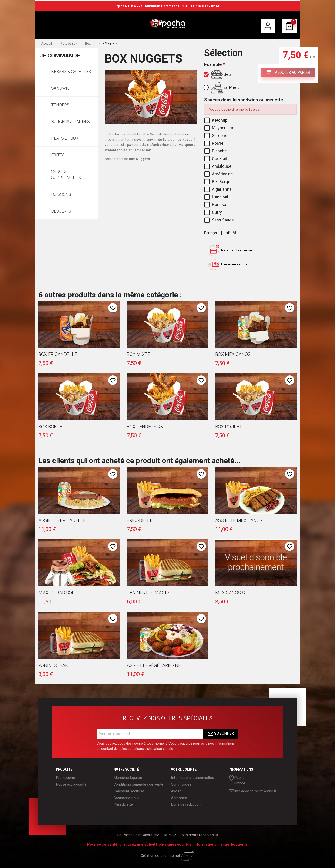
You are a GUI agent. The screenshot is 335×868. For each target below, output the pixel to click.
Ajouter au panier (288, 73)
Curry (214, 212)
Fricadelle (140, 520)
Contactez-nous (126, 798)
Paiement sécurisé (129, 791)
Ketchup (216, 120)
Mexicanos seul (234, 593)
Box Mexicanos (233, 354)
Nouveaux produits (71, 784)
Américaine (219, 174)
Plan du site (123, 804)
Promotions (65, 778)
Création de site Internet (167, 856)
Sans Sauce (219, 220)
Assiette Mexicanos (239, 520)
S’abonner (221, 734)
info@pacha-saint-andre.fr (253, 791)
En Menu (222, 88)
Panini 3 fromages (149, 593)
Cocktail (216, 159)
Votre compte (184, 769)
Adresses (179, 798)
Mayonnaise (220, 128)
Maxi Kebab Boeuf (59, 593)
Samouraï (217, 136)
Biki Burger (218, 182)
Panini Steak (53, 665)
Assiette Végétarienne (154, 665)
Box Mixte (138, 354)
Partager (221, 233)
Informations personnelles (193, 778)
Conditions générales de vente (138, 784)
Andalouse (218, 166)
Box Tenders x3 (145, 427)
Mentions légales (128, 778)
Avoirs (176, 791)
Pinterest (234, 233)
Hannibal (217, 197)
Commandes (181, 784)
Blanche (216, 151)
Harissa (216, 205)
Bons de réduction (186, 804)
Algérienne (218, 189)
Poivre (214, 143)
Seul (218, 75)
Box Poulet (229, 427)
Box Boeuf (50, 427)
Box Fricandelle (58, 354)
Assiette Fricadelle (62, 520)
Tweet (228, 233)
